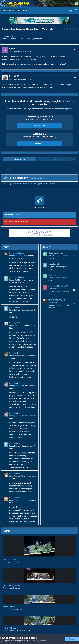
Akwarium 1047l (10, 607)
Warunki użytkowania (38, 641)
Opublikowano (21, 51)
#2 (75, 77)
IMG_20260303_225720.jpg (16, 585)
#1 (75, 50)
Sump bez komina (17, 253)
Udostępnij (19, 159)
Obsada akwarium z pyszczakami (29, 39)
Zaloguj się (40, 143)
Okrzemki (52, 275)
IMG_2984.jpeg (10, 628)
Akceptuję (72, 639)
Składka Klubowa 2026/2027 (18, 222)
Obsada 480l (15, 307)
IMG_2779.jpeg (10, 559)
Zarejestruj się (39, 126)
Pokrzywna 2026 (12, 215)
